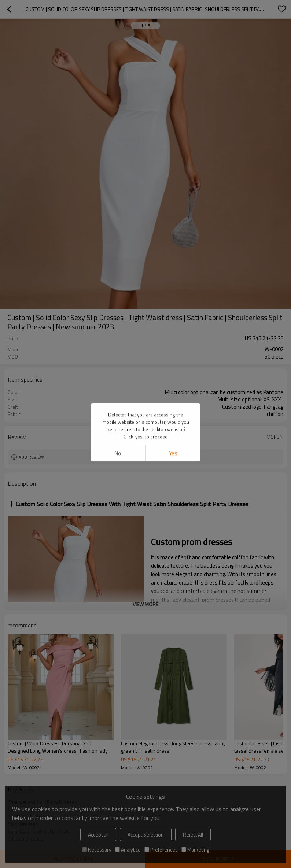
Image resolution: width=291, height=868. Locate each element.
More (273, 437)
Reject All (193, 834)
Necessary (97, 850)
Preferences (161, 850)
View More (145, 604)
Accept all (98, 834)
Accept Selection (146, 834)
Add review (31, 457)
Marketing (195, 850)
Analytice (128, 850)
